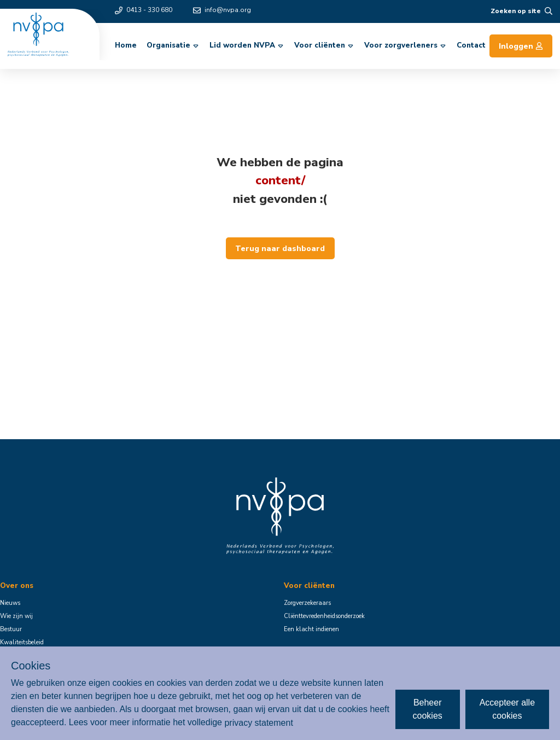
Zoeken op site (521, 11)
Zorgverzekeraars (307, 603)
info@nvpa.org (222, 10)
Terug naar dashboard (280, 248)
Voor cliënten (325, 45)
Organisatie (173, 45)
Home (126, 45)
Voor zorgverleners (406, 45)
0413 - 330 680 (144, 10)
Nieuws (10, 603)
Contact (471, 45)
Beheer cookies (428, 709)
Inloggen (521, 46)
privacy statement (258, 722)
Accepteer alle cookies (507, 709)
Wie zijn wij (16, 616)
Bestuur (11, 629)
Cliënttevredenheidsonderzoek (324, 616)
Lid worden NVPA (247, 45)
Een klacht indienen (311, 629)
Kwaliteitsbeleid (22, 642)
